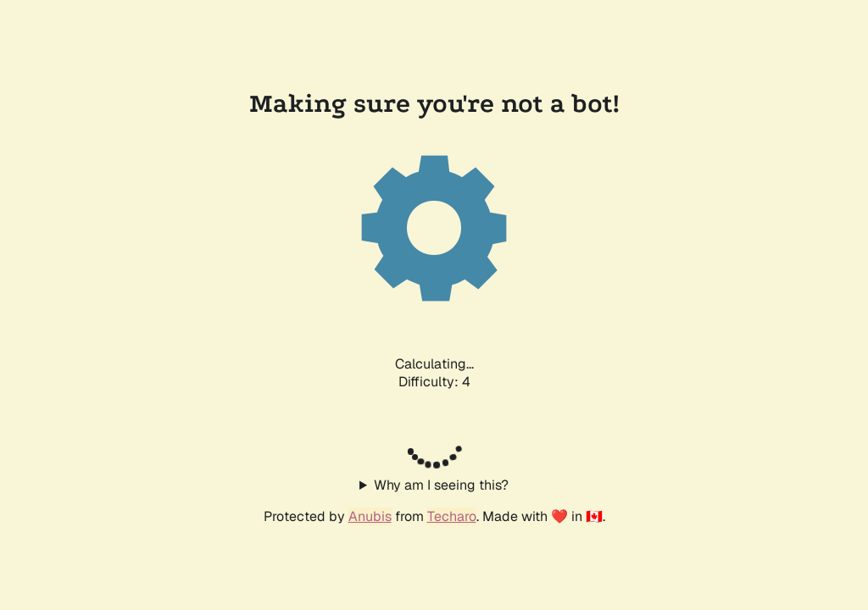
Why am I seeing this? (441, 485)
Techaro (452, 516)
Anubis (370, 516)
